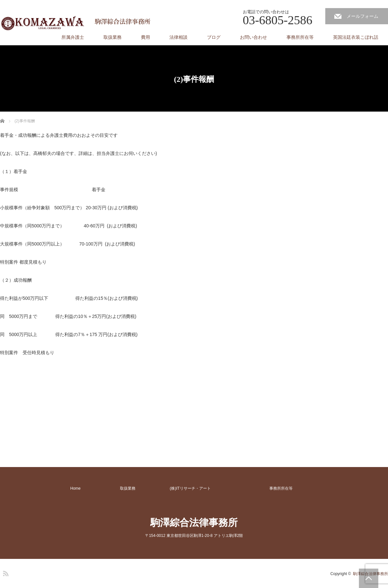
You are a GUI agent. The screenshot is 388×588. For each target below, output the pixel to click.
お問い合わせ (253, 37)
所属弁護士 (73, 37)
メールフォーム (362, 16)
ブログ (214, 37)
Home (75, 488)
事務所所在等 (300, 37)
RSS (5, 572)
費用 (145, 37)
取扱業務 (113, 37)
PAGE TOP (369, 578)
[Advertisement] (48, 407)
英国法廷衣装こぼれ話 (356, 37)
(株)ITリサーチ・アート (190, 488)
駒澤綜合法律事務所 (194, 523)
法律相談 (178, 37)
